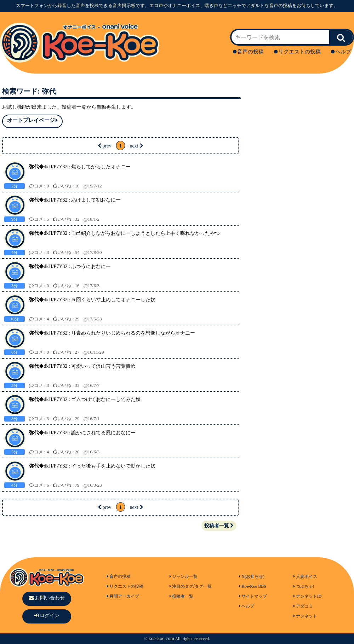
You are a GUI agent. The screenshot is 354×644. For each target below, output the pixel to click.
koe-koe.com (161, 639)
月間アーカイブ (123, 596)
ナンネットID (308, 596)
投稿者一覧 (219, 526)
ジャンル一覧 (184, 576)
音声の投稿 (248, 52)
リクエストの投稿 (297, 52)
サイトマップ (253, 596)
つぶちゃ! (304, 586)
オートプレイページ (32, 120)
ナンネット (305, 616)
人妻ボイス (305, 576)
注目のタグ (181, 586)
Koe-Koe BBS (253, 586)
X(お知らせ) (252, 576)
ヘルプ (341, 52)
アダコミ (303, 606)
